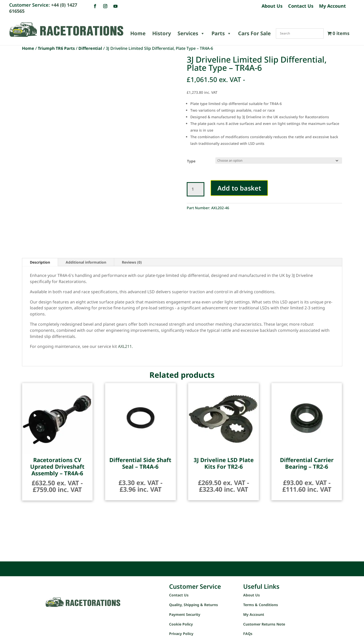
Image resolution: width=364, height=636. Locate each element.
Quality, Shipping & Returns (193, 605)
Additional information (86, 262)
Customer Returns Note (264, 624)
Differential (90, 48)
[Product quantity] (196, 189)
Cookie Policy (181, 624)
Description (40, 262)
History (162, 33)
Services (191, 33)
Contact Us (301, 7)
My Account (332, 7)
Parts (221, 33)
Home (138, 33)
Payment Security (185, 614)
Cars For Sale (254, 33)
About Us (272, 7)
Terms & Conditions (261, 605)
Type (191, 161)
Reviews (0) (132, 262)
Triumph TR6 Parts (56, 48)
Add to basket (239, 188)
